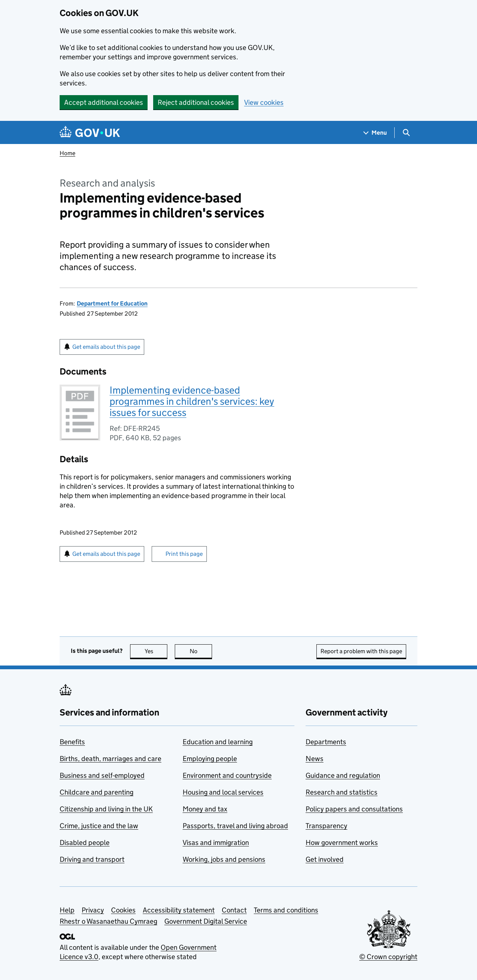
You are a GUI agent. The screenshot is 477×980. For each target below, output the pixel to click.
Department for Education (112, 303)
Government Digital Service (206, 921)
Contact (234, 910)
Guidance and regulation (343, 775)
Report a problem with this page (361, 651)
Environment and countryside (227, 775)
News (315, 759)
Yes (156, 651)
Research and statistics (342, 792)
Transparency (326, 826)
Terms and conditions (286, 910)
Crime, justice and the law (99, 826)
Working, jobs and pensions (224, 859)
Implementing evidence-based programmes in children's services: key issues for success (192, 401)
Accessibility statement (179, 910)
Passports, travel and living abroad (235, 826)
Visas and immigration (216, 843)
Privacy (93, 910)
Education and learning (218, 742)
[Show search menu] (406, 133)
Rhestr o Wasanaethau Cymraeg (108, 921)
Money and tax (205, 809)
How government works (342, 843)
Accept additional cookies (104, 102)
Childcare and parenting (97, 792)
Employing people (210, 759)
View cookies (264, 102)
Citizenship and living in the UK (106, 809)
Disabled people (85, 843)
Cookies (123, 910)
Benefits (72, 742)
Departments (326, 742)
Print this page (184, 554)
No (201, 651)
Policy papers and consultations (354, 809)
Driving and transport (92, 859)
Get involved (325, 859)
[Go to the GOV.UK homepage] (90, 133)
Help (67, 910)
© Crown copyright (388, 957)
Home (67, 153)
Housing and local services (223, 792)
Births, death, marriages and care (110, 759)
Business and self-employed (102, 775)
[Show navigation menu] (375, 133)
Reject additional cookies (196, 102)
